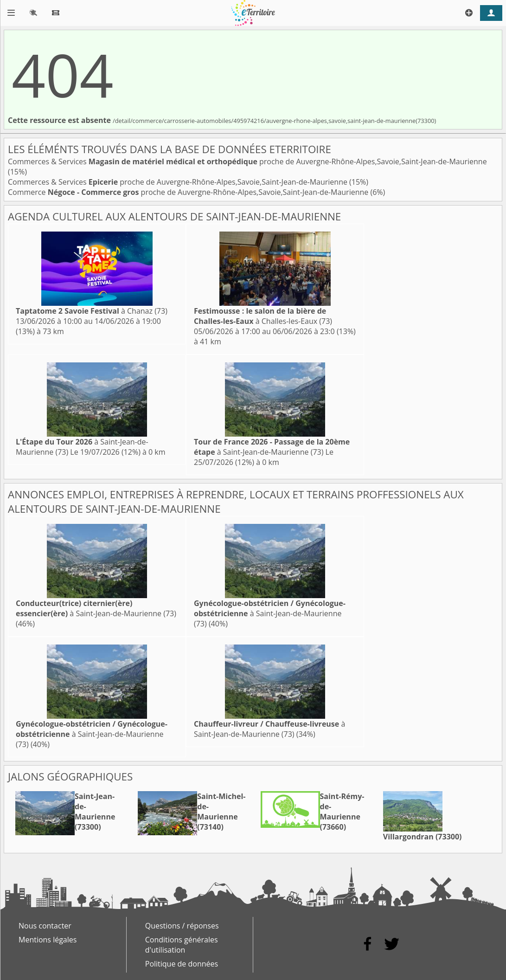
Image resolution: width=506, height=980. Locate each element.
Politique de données (182, 964)
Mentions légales (48, 940)
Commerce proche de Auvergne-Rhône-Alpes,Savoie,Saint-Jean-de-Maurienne (189, 192)
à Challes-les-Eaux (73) (263, 316)
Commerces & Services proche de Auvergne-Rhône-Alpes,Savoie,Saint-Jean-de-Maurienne (247, 161)
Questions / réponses (182, 926)
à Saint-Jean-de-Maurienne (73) (272, 447)
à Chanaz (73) (92, 311)
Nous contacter (45, 926)
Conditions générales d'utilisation (182, 945)
